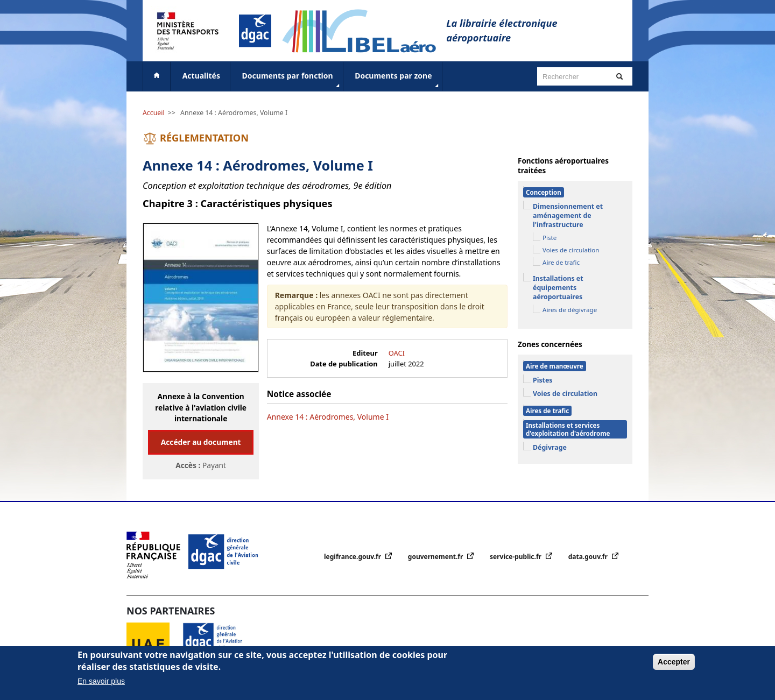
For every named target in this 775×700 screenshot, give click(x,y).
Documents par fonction (292, 80)
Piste (549, 238)
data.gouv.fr (589, 557)
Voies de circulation (571, 250)
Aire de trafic (561, 262)
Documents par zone (397, 80)
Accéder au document (201, 442)
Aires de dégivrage (570, 310)
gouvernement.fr (436, 557)
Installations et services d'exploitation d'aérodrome (568, 429)
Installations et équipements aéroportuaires (558, 288)
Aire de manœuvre (555, 366)
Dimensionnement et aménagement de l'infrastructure (568, 215)
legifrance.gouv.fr (353, 557)
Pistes (543, 380)
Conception (544, 192)
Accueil (154, 113)
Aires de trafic (547, 411)
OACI (397, 353)
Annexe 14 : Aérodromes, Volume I (234, 113)
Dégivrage (550, 447)
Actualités (201, 76)
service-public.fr (516, 557)
